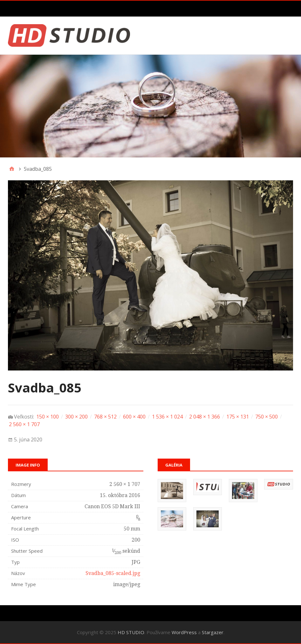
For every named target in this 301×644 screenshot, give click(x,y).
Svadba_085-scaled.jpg (113, 573)
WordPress (184, 632)
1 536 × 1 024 (167, 417)
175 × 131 (238, 417)
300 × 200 (76, 417)
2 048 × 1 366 (205, 417)
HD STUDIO (131, 632)
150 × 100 (48, 417)
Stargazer (213, 632)
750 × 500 (267, 417)
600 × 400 (134, 417)
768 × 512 (105, 417)
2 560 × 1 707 (24, 424)
